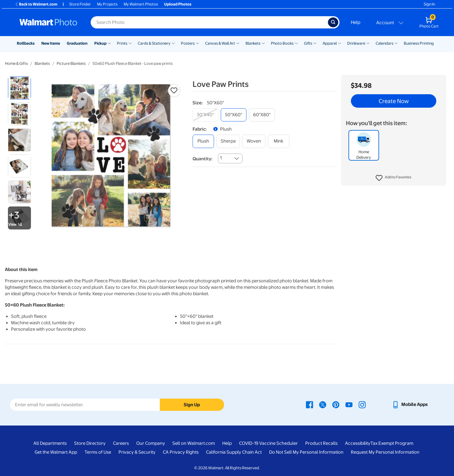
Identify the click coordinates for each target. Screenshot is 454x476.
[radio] (19, 88)
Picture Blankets (71, 63)
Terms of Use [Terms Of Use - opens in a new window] (98, 452)
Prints (122, 43)
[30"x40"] (205, 115)
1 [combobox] (221, 158)
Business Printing (419, 43)
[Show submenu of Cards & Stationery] (173, 43)
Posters (188, 43)
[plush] (203, 141)
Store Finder (80, 4)
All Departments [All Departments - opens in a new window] (50, 443)
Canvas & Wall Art (220, 43)
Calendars (385, 43)
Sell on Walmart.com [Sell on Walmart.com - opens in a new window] (194, 443)
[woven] (254, 141)
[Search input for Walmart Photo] (209, 22)
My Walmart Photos (141, 4)
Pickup (100, 43)
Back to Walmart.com (36, 4)
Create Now (394, 101)
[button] (394, 178)
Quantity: (203, 159)
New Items (51, 43)
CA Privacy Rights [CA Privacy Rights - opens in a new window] (181, 452)
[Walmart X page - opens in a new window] (323, 404)
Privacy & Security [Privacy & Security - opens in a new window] (137, 452)
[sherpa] (228, 141)
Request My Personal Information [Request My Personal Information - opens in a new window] (385, 452)
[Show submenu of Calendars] (396, 43)
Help (356, 22)
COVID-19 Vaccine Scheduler (268, 443)
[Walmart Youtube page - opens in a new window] (349, 404)
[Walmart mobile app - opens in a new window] (410, 404)
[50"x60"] (234, 115)
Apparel (330, 43)
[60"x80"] (262, 115)
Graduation (77, 43)
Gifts (308, 43)
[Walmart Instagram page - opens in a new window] (362, 404)
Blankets (253, 43)
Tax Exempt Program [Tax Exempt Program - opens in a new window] (392, 443)
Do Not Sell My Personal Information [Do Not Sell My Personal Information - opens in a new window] (306, 452)
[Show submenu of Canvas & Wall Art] (238, 43)
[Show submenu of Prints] (130, 43)
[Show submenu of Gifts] (315, 43)
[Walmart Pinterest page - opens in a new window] (336, 404)
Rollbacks (26, 43)
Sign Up (192, 405)
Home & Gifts (16, 63)
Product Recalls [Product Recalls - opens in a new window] (321, 443)
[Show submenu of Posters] (197, 43)
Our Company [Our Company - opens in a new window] (151, 443)
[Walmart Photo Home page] (48, 22)
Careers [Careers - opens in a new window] (121, 443)
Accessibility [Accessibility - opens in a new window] (358, 443)
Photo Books (282, 43)
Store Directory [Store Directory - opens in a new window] (90, 443)
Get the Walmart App (56, 452)
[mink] (279, 141)
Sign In (429, 4)
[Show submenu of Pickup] (109, 43)
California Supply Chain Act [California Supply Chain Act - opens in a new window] (234, 452)
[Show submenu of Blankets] (263, 43)
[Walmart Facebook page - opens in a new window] (310, 404)
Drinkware (356, 43)
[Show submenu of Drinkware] (368, 43)
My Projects (107, 4)
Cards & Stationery (154, 43)
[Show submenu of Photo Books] (296, 43)
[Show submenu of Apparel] (340, 43)
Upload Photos (178, 4)
